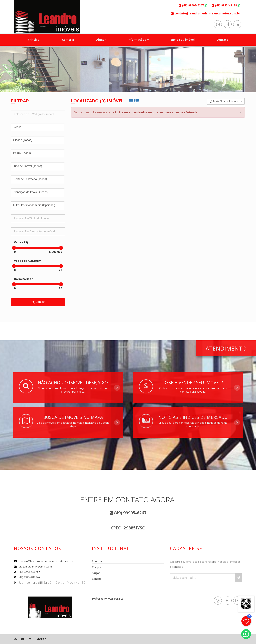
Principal (34, 40)
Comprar (68, 40)
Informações (138, 40)
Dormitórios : (23, 279)
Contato (222, 40)
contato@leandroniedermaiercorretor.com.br (46, 561)
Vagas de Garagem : (29, 261)
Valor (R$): (21, 242)
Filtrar (38, 302)
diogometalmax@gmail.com (35, 566)
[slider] (14, 248)
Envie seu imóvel (183, 40)
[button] (38, 127)
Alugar (101, 40)
